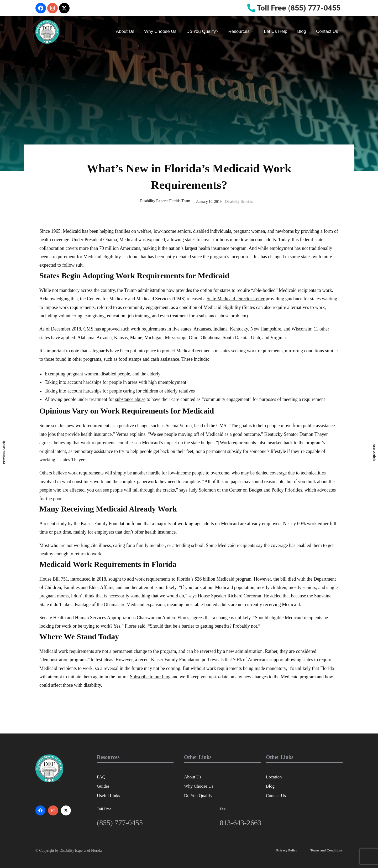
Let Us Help (276, 31)
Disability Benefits (239, 202)
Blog (302, 31)
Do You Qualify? (202, 31)
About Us (125, 31)
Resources (239, 31)
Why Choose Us (160, 31)
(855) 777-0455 (120, 823)
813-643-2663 (241, 823)
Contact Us (327, 31)
